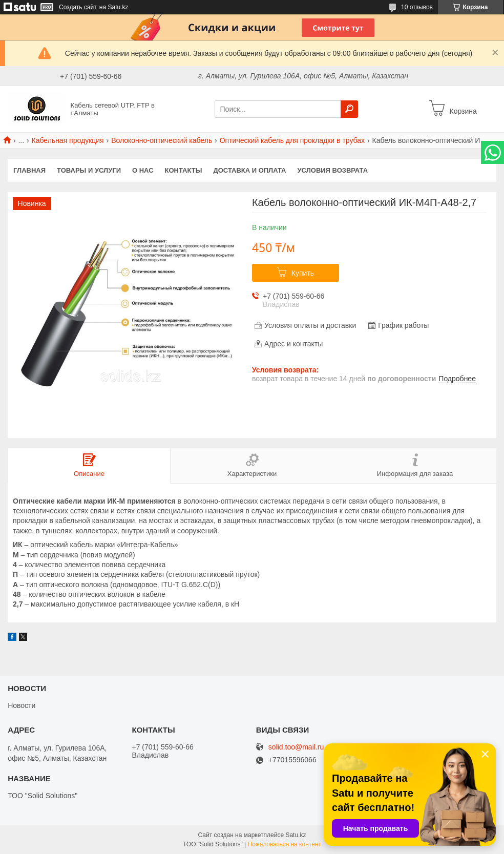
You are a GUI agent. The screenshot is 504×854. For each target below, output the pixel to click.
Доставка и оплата (249, 170)
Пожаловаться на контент (285, 844)
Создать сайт (78, 7)
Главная (29, 170)
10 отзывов (417, 7)
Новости (22, 705)
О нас (143, 170)
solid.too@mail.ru (296, 747)
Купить (303, 273)
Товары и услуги (89, 170)
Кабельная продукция (68, 140)
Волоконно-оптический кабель (162, 140)
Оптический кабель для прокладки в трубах (292, 140)
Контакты (184, 170)
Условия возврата (333, 170)
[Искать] (349, 109)
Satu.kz (296, 835)
